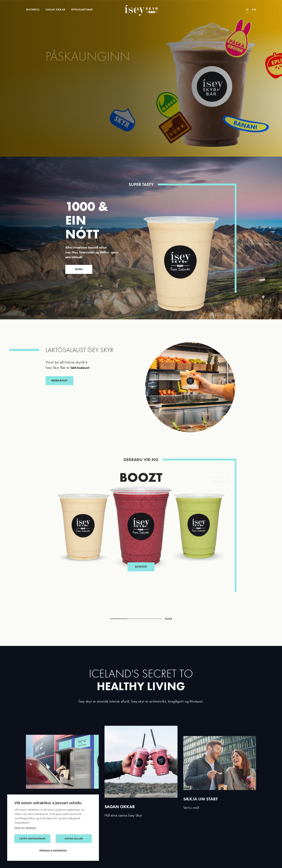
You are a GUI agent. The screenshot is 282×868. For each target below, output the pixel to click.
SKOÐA (79, 269)
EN (254, 10)
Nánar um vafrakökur (25, 828)
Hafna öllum (74, 839)
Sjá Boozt (141, 498)
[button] (75, 540)
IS (247, 10)
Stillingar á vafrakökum (53, 850)
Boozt (141, 477)
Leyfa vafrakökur (32, 839)
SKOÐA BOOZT (59, 381)
